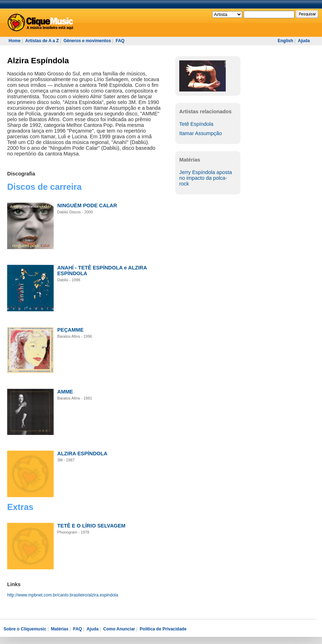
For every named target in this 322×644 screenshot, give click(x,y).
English (285, 41)
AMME (65, 392)
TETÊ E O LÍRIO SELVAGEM (91, 526)
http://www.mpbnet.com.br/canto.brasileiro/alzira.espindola (63, 595)
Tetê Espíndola (196, 124)
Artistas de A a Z (42, 41)
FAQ (120, 41)
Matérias (60, 629)
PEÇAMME (70, 330)
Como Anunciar (119, 629)
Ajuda (304, 41)
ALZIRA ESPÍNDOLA (82, 454)
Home (14, 41)
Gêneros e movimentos (87, 41)
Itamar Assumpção (201, 133)
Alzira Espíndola (38, 61)
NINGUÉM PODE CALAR (87, 205)
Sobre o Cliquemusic (25, 629)
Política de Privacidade (163, 629)
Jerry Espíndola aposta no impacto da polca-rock (206, 178)
